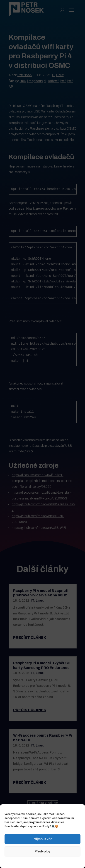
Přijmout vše (42, 839)
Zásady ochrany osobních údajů (53, 862)
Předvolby (42, 851)
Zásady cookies (20, 862)
